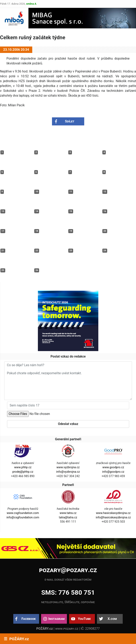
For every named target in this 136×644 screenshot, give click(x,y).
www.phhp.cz (23, 467)
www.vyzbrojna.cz (68, 467)
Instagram (56, 619)
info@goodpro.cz (113, 472)
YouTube (84, 619)
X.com (112, 619)
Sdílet (70, 121)
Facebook (29, 619)
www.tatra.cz (68, 513)
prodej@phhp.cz (23, 472)
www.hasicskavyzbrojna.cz (113, 513)
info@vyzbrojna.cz (68, 472)
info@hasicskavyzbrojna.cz (113, 517)
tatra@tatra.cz (68, 517)
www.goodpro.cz (113, 467)
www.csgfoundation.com (23, 513)
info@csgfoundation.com (23, 517)
